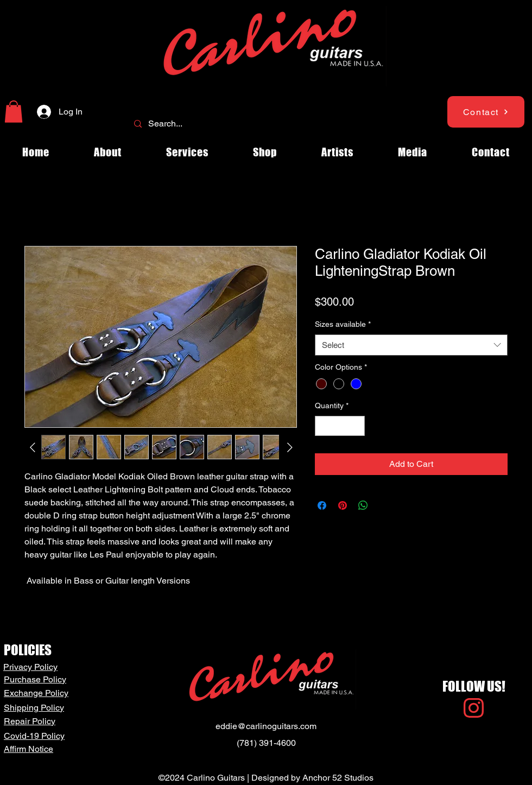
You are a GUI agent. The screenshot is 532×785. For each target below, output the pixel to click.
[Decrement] (323, 426)
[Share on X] (384, 505)
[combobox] (411, 345)
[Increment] (356, 426)
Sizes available (343, 324)
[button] (14, 112)
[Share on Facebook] (322, 505)
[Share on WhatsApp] (363, 505)
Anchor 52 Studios (338, 778)
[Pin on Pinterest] (343, 505)
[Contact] (486, 112)
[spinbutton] (340, 426)
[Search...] (265, 124)
